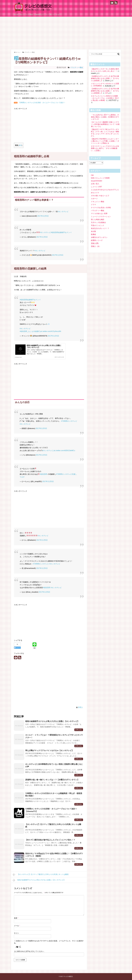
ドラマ (93, 205)
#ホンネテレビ (63, 212)
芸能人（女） (96, 246)
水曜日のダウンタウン (99, 237)
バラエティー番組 (76, 68)
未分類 (93, 231)
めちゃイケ (95, 193)
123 (106, 93)
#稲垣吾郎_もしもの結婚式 (30, 331)
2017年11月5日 (43, 216)
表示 (20, 145)
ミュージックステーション (101, 216)
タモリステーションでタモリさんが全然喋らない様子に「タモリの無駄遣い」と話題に (105, 148)
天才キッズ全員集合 (98, 222)
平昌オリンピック (98, 225)
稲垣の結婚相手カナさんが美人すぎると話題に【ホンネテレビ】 (52, 721)
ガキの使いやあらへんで (100, 196)
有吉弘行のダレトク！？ (100, 228)
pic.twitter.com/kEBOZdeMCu (64, 451)
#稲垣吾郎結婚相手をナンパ (61, 232)
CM (92, 175)
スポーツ (94, 199)
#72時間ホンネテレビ (69, 421)
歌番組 (93, 234)
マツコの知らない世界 (99, 214)
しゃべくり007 (96, 187)
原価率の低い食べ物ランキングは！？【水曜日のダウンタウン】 (52, 780)
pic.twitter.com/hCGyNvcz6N (51, 331)
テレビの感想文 (68, 976)
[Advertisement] (66, 32)
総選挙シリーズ (97, 240)
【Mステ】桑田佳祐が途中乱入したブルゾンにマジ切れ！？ (50, 840)
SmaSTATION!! (97, 181)
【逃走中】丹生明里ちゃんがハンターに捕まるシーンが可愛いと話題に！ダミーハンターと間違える (105, 141)
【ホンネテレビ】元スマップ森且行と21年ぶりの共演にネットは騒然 (41, 875)
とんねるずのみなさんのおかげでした (105, 190)
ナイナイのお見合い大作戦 (101, 208)
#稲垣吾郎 (43, 474)
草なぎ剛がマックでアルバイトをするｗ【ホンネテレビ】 (49, 751)
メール (17, 926)
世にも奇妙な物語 (98, 219)
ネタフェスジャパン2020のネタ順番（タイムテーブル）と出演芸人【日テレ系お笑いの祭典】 (105, 98)
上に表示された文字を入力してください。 (30, 951)
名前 (16, 918)
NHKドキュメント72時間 (100, 178)
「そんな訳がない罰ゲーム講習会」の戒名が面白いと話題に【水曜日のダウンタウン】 (105, 117)
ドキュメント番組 (98, 202)
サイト (16, 933)
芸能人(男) (95, 243)
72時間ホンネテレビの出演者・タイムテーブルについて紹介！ (42, 103)
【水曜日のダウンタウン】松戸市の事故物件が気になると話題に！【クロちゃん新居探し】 (105, 78)
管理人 (80, 707)
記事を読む (79, 730)
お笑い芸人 (95, 184)
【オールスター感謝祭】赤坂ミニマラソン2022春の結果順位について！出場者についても (105, 124)
